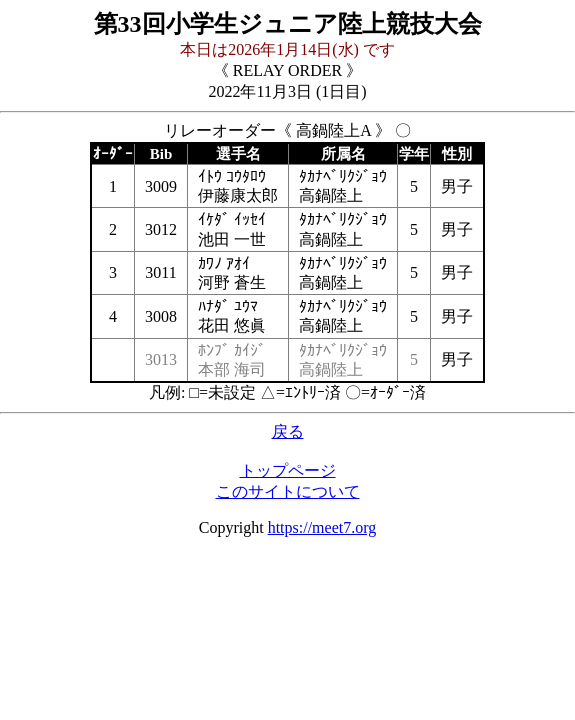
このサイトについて (288, 491)
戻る (288, 431)
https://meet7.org (322, 527)
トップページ (288, 470)
